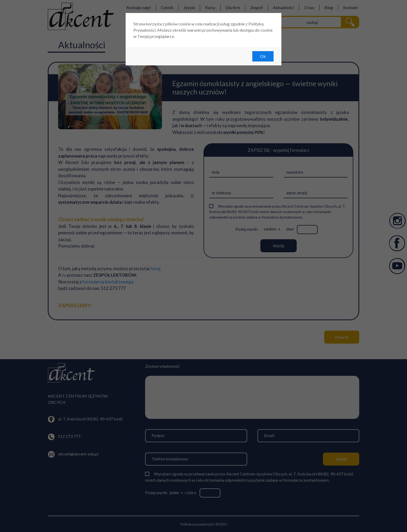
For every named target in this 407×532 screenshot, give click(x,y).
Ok (263, 56)
